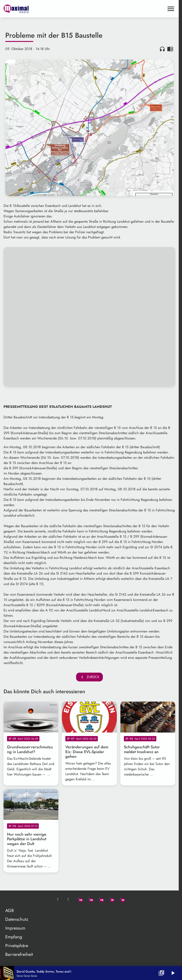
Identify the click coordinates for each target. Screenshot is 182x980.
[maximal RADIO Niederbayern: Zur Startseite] (46, 9)
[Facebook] (89, 899)
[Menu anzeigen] (171, 9)
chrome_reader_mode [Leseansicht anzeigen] (170, 49)
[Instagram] (100, 899)
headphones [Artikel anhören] (162, 49)
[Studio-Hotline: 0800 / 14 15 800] (68, 899)
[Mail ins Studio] (58, 899)
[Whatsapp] (79, 899)
